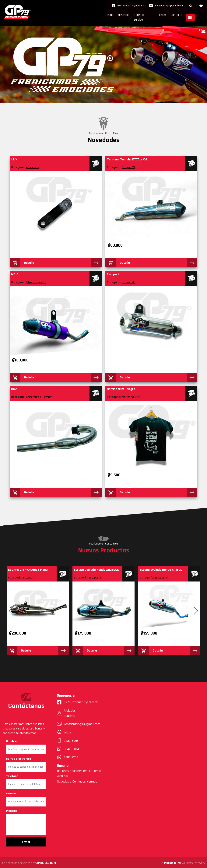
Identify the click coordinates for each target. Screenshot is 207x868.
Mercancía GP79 (131, 396)
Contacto (175, 16)
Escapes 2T (129, 166)
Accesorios (32, 166)
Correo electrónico (19, 758)
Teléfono (12, 775)
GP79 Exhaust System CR (123, 6)
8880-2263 (71, 756)
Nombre (11, 740)
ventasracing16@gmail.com (163, 6)
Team (158, 16)
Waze (68, 731)
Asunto (11, 792)
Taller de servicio (136, 16)
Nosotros (112, 16)
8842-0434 (71, 748)
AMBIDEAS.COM (46, 862)
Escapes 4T (129, 281)
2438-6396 (71, 740)
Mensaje (12, 810)
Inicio (95, 16)
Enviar (26, 841)
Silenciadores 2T (36, 281)
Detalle (29, 261)
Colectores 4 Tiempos (39, 396)
